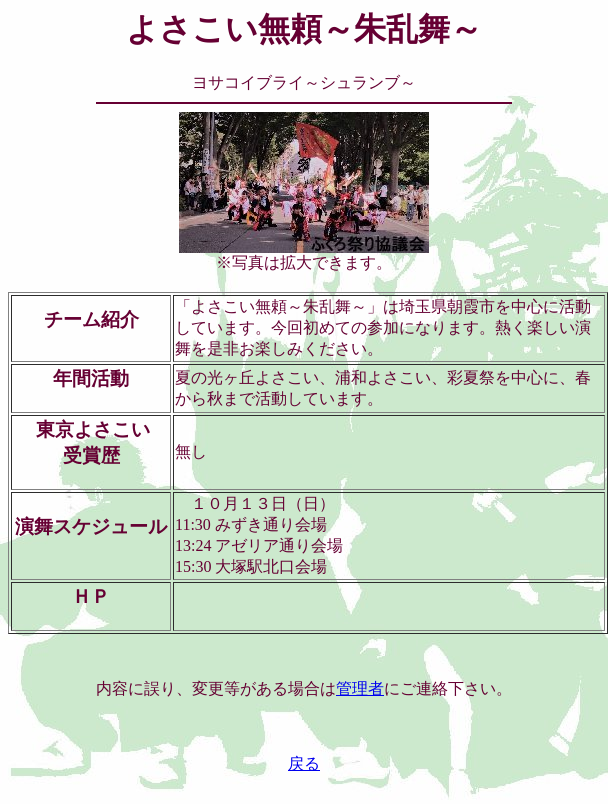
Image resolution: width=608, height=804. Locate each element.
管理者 (360, 688)
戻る (304, 763)
